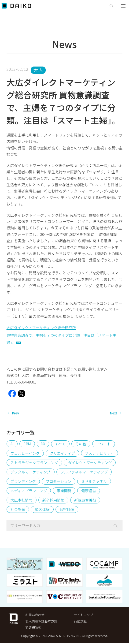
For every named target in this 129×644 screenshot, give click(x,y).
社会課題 (18, 510)
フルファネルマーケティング (85, 472)
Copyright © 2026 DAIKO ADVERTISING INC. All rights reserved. (65, 637)
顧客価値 (68, 510)
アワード (104, 444)
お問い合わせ (35, 615)
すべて (61, 444)
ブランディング (24, 482)
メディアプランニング (29, 491)
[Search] (119, 526)
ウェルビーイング (26, 454)
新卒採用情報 (54, 500)
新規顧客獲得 (86, 500)
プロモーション (59, 482)
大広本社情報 (22, 500)
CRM (27, 444)
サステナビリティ (101, 454)
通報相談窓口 (35, 629)
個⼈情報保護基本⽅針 (42, 622)
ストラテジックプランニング (35, 463)
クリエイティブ (63, 454)
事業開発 (65, 491)
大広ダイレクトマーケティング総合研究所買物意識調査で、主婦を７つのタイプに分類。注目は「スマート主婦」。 (63, 335)
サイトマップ (84, 615)
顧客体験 (43, 510)
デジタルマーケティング (31, 472)
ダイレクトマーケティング (91, 463)
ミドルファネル (95, 482)
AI (12, 444)
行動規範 (81, 622)
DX (43, 444)
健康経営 (90, 491)
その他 (81, 444)
